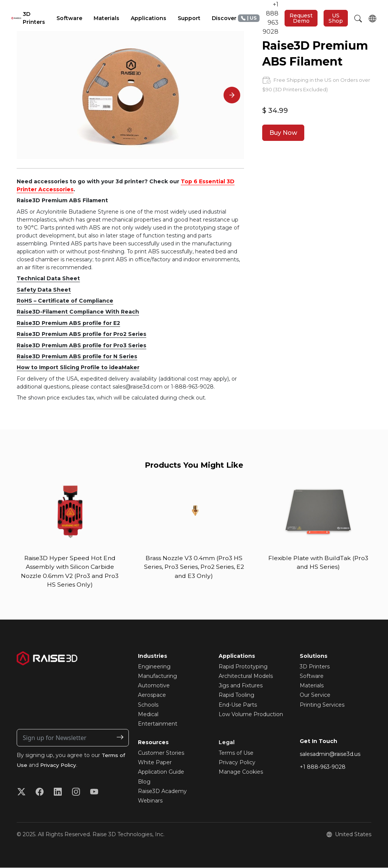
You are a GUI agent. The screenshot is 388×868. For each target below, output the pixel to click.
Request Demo (301, 18)
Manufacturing (157, 677)
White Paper (155, 763)
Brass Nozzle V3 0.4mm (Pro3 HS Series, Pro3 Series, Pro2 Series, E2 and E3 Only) (194, 567)
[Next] (232, 95)
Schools (148, 705)
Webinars (150, 801)
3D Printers (315, 667)
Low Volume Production (251, 715)
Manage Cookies (241, 773)
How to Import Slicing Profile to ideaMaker (78, 367)
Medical (148, 715)
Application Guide (161, 773)
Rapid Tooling (236, 696)
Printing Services (322, 705)
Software (312, 677)
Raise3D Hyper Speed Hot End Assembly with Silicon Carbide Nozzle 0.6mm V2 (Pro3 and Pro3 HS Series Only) (70, 572)
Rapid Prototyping (243, 667)
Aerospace (152, 696)
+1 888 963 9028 (258, 18)
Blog (144, 782)
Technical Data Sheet (48, 278)
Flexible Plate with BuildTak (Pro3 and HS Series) (318, 563)
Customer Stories (161, 754)
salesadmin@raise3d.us (330, 755)
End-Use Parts (238, 705)
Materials (312, 686)
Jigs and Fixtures (241, 686)
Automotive (154, 686)
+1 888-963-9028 (323, 768)
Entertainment (158, 724)
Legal (227, 743)
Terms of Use (236, 754)
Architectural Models (246, 677)
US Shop (336, 18)
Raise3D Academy (162, 792)
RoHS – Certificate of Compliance (65, 301)
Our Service (315, 696)
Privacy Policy (59, 766)
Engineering (154, 667)
